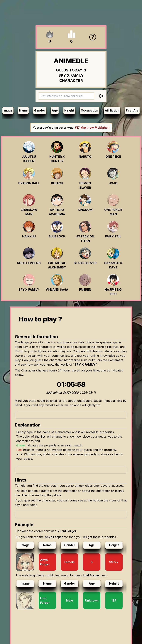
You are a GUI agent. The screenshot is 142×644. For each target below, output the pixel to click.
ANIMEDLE (71, 61)
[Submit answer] (101, 96)
